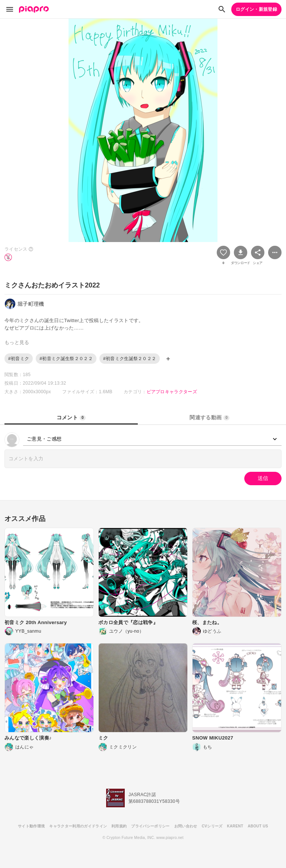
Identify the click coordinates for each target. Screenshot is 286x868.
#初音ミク (19, 359)
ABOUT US (258, 826)
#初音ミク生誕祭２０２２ (130, 359)
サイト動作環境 (31, 826)
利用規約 (119, 826)
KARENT (235, 826)
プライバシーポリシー (150, 826)
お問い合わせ (186, 826)
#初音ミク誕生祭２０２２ (66, 359)
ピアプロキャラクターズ (172, 392)
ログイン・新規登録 (256, 9)
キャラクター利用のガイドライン (78, 826)
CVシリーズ (212, 826)
